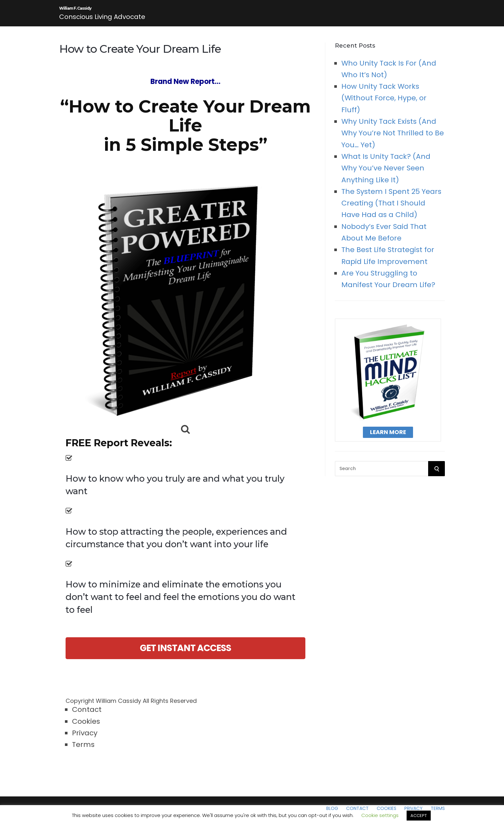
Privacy (85, 739)
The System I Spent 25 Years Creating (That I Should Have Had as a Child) (391, 209)
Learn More (388, 438)
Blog (332, 814)
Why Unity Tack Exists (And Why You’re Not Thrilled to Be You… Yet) (393, 139)
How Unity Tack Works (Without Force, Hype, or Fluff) (384, 104)
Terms (83, 750)
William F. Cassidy (102, 11)
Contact (87, 715)
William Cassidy (118, 707)
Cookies (86, 727)
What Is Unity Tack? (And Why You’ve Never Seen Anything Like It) (386, 174)
